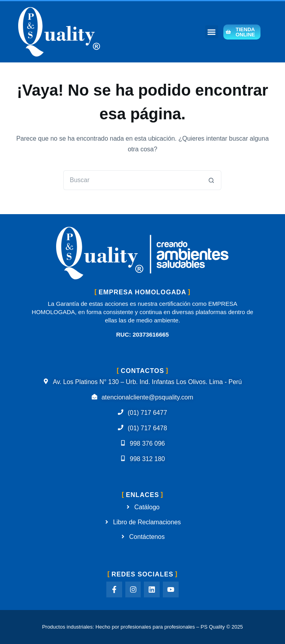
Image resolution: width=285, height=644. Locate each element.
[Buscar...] (132, 180)
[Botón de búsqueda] (211, 180)
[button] (212, 32)
